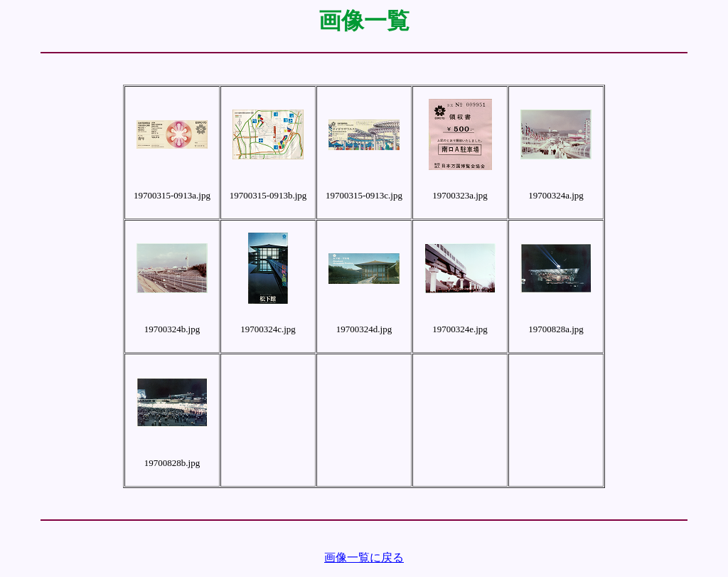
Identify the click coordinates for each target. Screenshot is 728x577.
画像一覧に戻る (364, 557)
